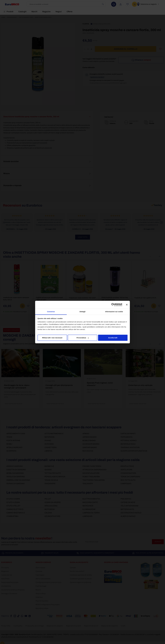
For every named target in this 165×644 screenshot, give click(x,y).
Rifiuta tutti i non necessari (52, 338)
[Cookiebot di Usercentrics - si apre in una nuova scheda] (113, 305)
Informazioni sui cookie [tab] (114, 312)
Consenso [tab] (51, 312)
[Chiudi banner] (127, 305)
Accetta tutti (113, 338)
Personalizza (83, 338)
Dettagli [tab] (82, 312)
